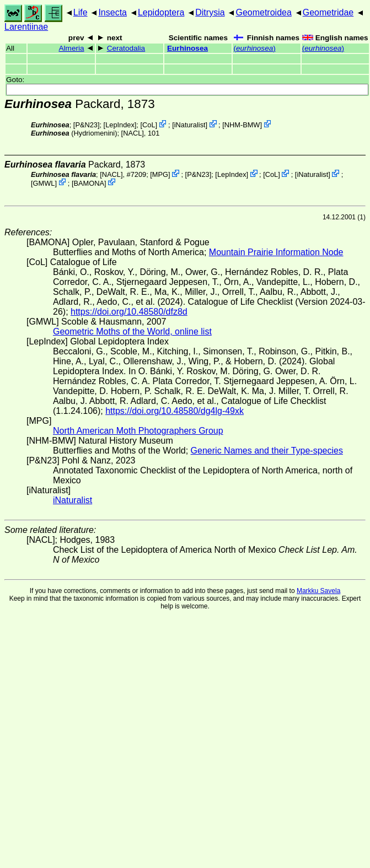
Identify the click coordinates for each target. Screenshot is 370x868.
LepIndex (120, 125)
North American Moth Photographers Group (138, 431)
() (254, 48)
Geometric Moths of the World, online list (132, 331)
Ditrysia (210, 12)
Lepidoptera (161, 12)
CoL (149, 125)
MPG (160, 174)
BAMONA (89, 183)
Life (81, 12)
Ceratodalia (126, 48)
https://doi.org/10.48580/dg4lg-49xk (175, 411)
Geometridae (328, 12)
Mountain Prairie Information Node (276, 252)
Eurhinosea (187, 48)
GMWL (44, 183)
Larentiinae (26, 27)
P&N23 (86, 125)
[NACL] (133, 133)
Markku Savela (318, 591)
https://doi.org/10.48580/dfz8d (129, 312)
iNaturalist (190, 125)
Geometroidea (263, 12)
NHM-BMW (242, 125)
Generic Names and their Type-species (267, 451)
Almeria (71, 48)
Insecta (112, 12)
